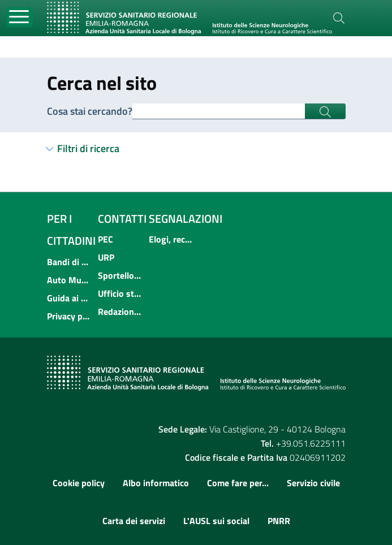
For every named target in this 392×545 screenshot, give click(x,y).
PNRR (279, 521)
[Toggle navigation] (20, 17)
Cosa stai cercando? (90, 111)
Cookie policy (79, 483)
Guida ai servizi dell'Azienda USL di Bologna (69, 298)
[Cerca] (339, 18)
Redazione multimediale (120, 312)
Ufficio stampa (120, 293)
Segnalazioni (186, 219)
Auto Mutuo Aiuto (69, 280)
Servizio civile (313, 483)
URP (106, 257)
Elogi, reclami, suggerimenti (171, 239)
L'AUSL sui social (216, 521)
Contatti (122, 219)
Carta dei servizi (134, 521)
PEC (105, 239)
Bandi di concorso (69, 262)
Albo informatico (156, 483)
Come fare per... (238, 483)
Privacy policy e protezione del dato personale (69, 316)
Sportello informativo (120, 275)
